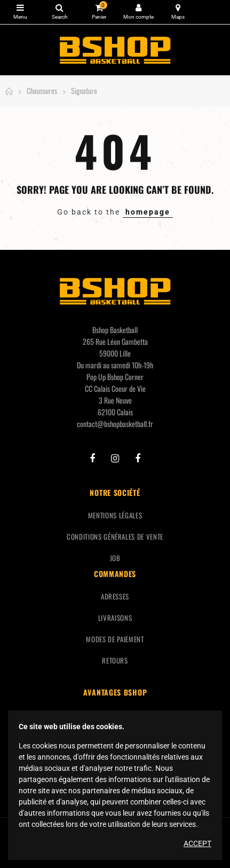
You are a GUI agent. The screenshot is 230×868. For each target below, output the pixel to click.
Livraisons (115, 618)
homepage (148, 212)
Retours (115, 660)
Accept (197, 843)
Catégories (20, 7)
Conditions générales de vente (115, 536)
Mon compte (138, 7)
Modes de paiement (115, 639)
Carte (178, 7)
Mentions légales (115, 515)
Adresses (115, 596)
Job (115, 558)
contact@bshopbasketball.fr (115, 424)
